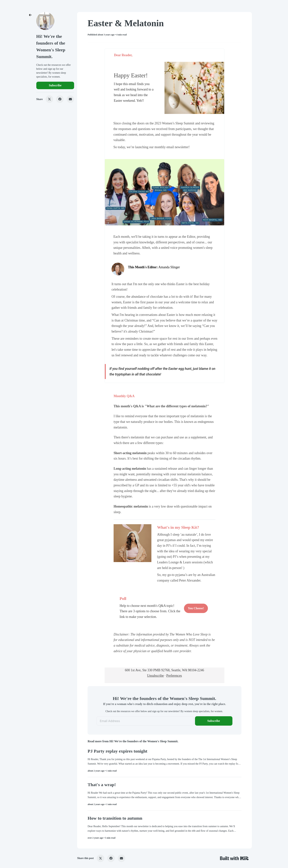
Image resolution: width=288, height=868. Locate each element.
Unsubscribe (156, 676)
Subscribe (55, 85)
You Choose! (196, 608)
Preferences (174, 676)
